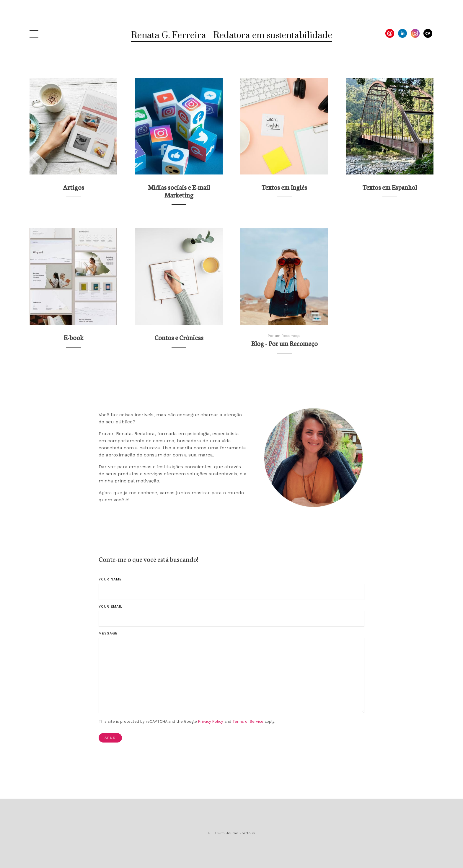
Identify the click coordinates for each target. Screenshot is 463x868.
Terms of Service (248, 721)
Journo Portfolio (241, 833)
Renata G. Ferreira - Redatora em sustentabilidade (232, 35)
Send (110, 738)
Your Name (110, 579)
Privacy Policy (211, 721)
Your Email (111, 606)
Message (108, 633)
